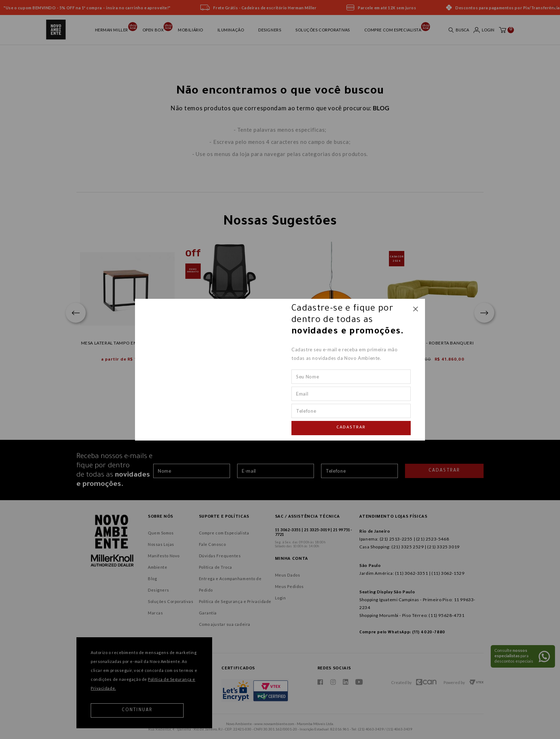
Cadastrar (351, 428)
